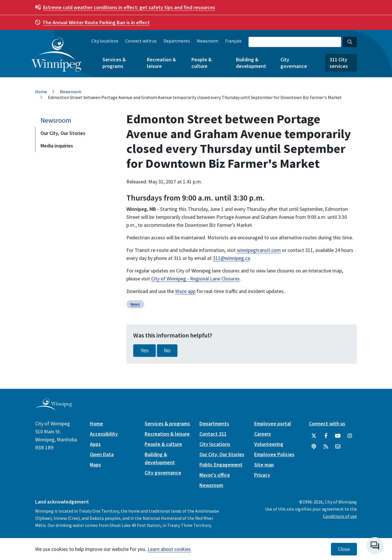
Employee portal (273, 423)
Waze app (185, 291)
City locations (105, 41)
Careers (263, 434)
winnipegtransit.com (259, 250)
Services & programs (114, 63)
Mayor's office (215, 475)
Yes (145, 351)
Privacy (262, 475)
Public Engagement (221, 465)
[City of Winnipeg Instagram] (350, 436)
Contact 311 (213, 434)
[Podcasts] (314, 447)
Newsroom (208, 41)
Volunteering (269, 444)
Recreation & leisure (161, 63)
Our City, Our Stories (63, 133)
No (167, 351)
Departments (177, 41)
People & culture (202, 63)
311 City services (339, 63)
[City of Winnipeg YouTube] (338, 436)
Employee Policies (274, 454)
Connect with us (141, 41)
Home (41, 92)
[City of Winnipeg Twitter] (314, 436)
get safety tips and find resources (129, 7)
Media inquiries (57, 146)
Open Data (102, 454)
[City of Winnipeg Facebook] (326, 436)
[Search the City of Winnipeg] (295, 42)
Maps (95, 465)
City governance (294, 63)
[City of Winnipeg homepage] (53, 408)
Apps (95, 444)
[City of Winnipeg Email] (338, 447)
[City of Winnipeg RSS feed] (326, 447)
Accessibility (104, 434)
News (135, 304)
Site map (264, 465)
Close (344, 549)
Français (233, 41)
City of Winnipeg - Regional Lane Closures (195, 279)
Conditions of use (340, 516)
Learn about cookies (169, 549)
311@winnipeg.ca (231, 258)
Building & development (251, 63)
